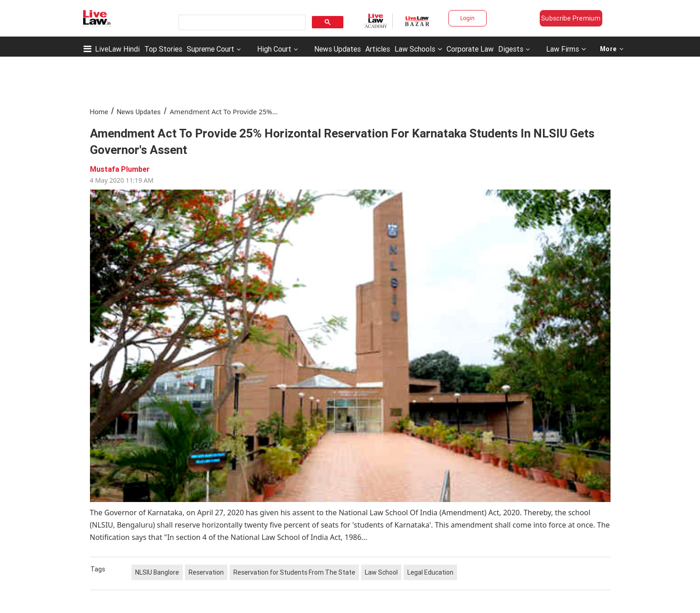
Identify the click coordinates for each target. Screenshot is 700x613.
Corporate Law (470, 49)
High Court (274, 49)
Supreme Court (211, 49)
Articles (378, 49)
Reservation (206, 572)
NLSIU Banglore (157, 572)
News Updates (337, 49)
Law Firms (566, 49)
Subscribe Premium (571, 18)
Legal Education (430, 572)
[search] (241, 23)
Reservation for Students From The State (294, 572)
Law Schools (418, 49)
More (612, 49)
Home (99, 112)
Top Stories (163, 49)
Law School (381, 572)
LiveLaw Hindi (117, 49)
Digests (511, 49)
